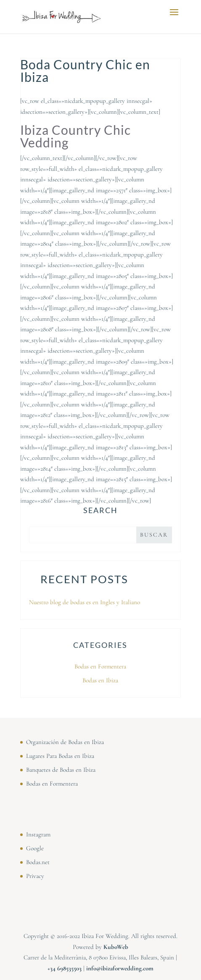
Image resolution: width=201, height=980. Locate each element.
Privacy (35, 876)
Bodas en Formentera (100, 666)
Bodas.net (38, 862)
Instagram (38, 834)
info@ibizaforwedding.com (120, 968)
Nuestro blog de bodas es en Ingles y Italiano (85, 602)
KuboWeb (116, 947)
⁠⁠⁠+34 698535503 (65, 968)
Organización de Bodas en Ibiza (65, 742)
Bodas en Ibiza (100, 680)
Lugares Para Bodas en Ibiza (60, 756)
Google (35, 848)
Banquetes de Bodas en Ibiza (61, 770)
